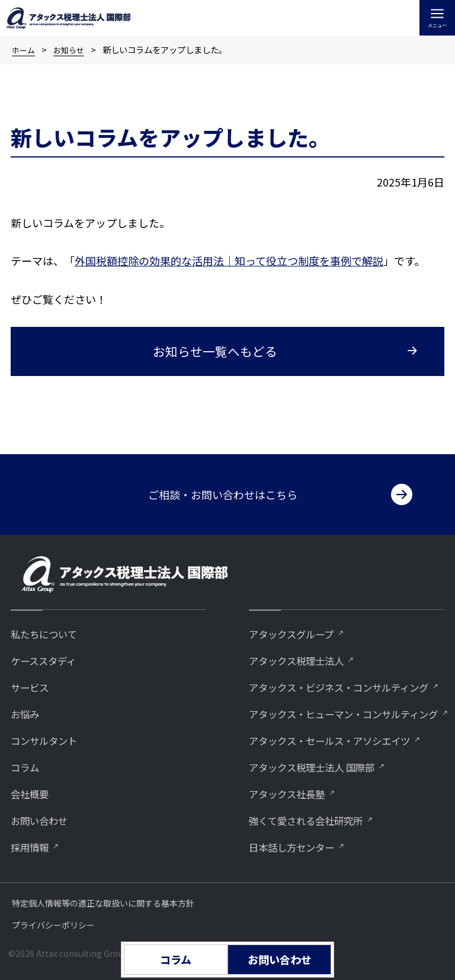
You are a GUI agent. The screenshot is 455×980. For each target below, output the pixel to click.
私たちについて (50, 593)
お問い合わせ (44, 784)
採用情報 (33, 811)
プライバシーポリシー (53, 925)
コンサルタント (50, 702)
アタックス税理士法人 (305, 620)
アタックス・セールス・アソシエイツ (344, 738)
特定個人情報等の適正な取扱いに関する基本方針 (103, 903)
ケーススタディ (49, 620)
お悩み (28, 675)
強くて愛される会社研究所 (316, 819)
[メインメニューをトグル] (437, 18)
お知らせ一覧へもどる (215, 351)
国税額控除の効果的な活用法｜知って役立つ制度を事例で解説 (234, 261)
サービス (33, 648)
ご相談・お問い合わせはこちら (223, 454)
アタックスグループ (299, 593)
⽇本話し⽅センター (299, 846)
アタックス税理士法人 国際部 (323, 765)
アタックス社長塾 (294, 792)
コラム (27, 729)
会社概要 (33, 756)
